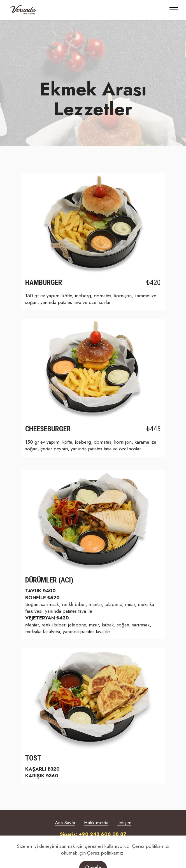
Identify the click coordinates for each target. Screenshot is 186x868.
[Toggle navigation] (174, 10)
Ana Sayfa (65, 831)
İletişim (124, 831)
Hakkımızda (96, 831)
